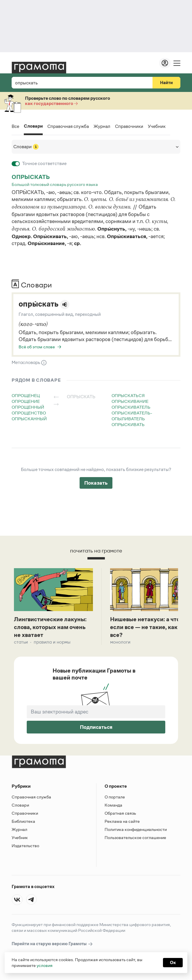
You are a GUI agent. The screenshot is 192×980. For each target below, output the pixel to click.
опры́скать (38, 304)
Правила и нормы (52, 642)
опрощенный (28, 407)
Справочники (129, 126)
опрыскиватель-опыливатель (132, 416)
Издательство (25, 846)
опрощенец (26, 395)
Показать (96, 483)
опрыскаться (128, 395)
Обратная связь (120, 813)
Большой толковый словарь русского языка (55, 184)
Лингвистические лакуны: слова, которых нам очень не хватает (50, 627)
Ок (173, 962)
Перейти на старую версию (52, 944)
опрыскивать (128, 424)
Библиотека (23, 821)
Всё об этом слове (37, 347)
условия (45, 965)
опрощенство (29, 413)
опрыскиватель (131, 407)
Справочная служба (68, 126)
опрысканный (29, 419)
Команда (113, 805)
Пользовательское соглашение (135, 837)
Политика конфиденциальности (136, 829)
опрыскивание (130, 401)
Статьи (21, 642)
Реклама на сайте (122, 821)
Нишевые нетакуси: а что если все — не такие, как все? (145, 627)
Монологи (120, 642)
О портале (115, 797)
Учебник (157, 126)
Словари (33, 127)
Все (15, 126)
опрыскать (31, 177)
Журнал (102, 126)
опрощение (26, 401)
